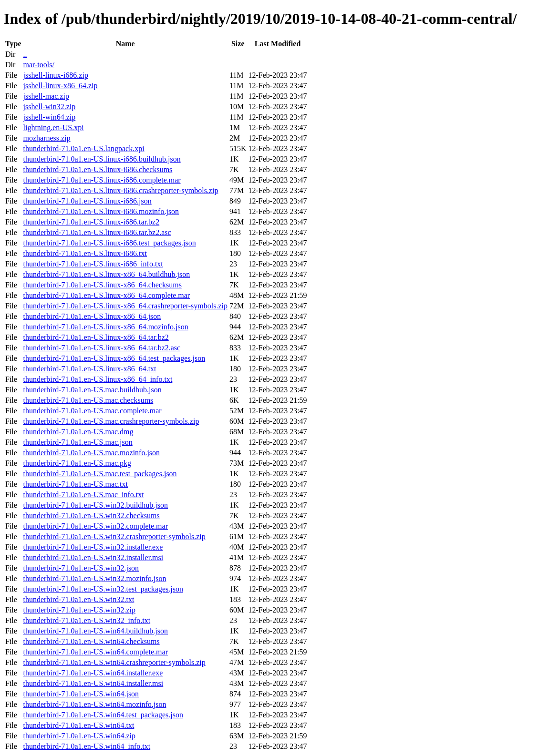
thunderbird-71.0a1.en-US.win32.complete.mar (95, 526)
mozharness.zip (47, 138)
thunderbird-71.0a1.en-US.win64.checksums (91, 641)
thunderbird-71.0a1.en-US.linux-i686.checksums (98, 169)
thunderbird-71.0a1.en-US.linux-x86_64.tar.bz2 (96, 337)
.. (25, 54)
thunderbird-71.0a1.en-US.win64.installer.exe (93, 673)
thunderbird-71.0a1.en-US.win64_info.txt (87, 746)
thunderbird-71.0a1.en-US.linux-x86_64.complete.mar (106, 295)
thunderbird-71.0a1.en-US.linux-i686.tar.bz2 (91, 222)
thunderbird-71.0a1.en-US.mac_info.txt (83, 495)
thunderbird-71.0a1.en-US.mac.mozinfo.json (91, 453)
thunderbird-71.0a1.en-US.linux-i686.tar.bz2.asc (97, 232)
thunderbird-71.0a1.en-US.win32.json (81, 568)
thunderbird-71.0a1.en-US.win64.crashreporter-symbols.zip (114, 662)
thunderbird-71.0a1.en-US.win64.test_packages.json (103, 715)
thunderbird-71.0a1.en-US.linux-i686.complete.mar (102, 180)
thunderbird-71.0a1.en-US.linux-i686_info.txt (93, 264)
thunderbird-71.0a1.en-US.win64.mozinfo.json (94, 704)
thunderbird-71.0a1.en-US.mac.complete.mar (92, 411)
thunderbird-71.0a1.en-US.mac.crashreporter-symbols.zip (111, 421)
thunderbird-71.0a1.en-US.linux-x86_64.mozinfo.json (105, 327)
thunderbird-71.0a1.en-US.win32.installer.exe (93, 547)
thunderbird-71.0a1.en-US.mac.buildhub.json (92, 390)
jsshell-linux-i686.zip (55, 75)
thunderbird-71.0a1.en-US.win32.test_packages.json (103, 589)
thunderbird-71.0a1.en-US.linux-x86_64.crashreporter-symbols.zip (125, 306)
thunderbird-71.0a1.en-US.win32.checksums (91, 516)
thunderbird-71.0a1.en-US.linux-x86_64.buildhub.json (106, 274)
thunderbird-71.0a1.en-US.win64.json (81, 694)
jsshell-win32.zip (49, 107)
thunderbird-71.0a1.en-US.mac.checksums (88, 400)
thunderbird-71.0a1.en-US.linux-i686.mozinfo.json (101, 211)
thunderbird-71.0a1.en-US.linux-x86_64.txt (89, 369)
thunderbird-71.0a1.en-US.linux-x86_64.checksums (102, 285)
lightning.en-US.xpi (53, 128)
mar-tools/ (38, 65)
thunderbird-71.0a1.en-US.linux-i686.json (87, 201)
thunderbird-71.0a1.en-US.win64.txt (78, 725)
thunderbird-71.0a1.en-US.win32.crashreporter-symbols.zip (114, 536)
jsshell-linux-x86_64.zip (60, 86)
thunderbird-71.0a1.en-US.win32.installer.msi (93, 557)
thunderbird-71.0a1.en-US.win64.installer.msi (93, 683)
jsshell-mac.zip (46, 96)
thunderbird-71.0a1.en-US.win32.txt (78, 599)
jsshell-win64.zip (49, 117)
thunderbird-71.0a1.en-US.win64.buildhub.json (95, 631)
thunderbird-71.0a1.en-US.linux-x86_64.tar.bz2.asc (102, 348)
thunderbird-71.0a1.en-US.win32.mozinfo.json (94, 578)
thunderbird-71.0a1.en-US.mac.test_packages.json (100, 474)
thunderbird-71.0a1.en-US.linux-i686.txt (85, 253)
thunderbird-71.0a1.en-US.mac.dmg (78, 432)
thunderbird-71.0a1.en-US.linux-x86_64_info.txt (98, 379)
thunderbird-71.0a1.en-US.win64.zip (79, 736)
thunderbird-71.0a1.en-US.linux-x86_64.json (92, 316)
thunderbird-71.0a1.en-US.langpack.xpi (83, 148)
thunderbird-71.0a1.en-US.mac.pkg (77, 463)
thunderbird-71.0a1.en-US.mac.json (78, 442)
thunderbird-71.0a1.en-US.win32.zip (79, 610)
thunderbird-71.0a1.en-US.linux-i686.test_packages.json (109, 243)
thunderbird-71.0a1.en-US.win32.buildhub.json (95, 505)
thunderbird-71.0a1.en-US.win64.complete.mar (95, 652)
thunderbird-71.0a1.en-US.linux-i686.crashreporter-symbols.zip (120, 190)
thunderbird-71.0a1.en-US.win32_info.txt (87, 620)
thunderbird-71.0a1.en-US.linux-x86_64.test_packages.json (114, 358)
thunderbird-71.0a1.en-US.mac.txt (75, 484)
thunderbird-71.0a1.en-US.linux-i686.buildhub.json (102, 159)
